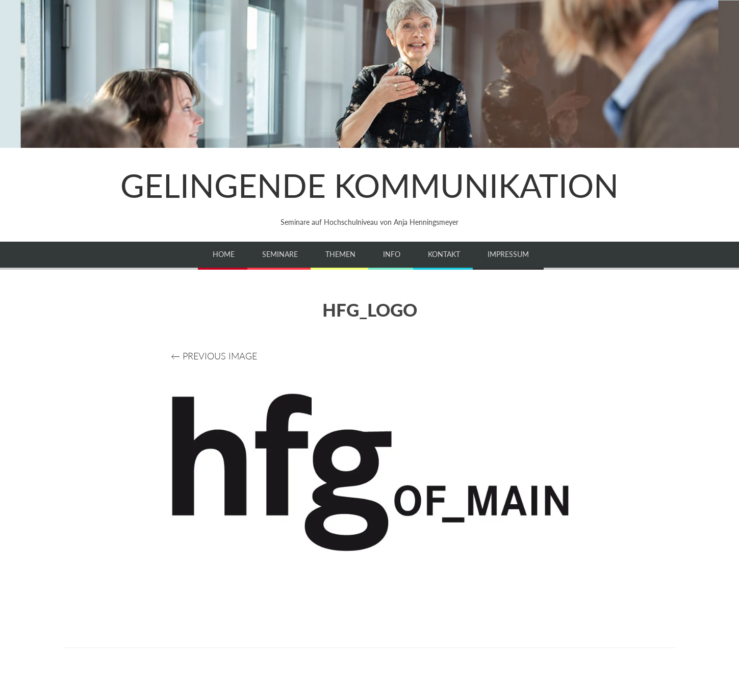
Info (392, 254)
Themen (340, 254)
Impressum (508, 254)
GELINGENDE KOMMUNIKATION (369, 185)
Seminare (280, 254)
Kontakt (444, 254)
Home (224, 254)
